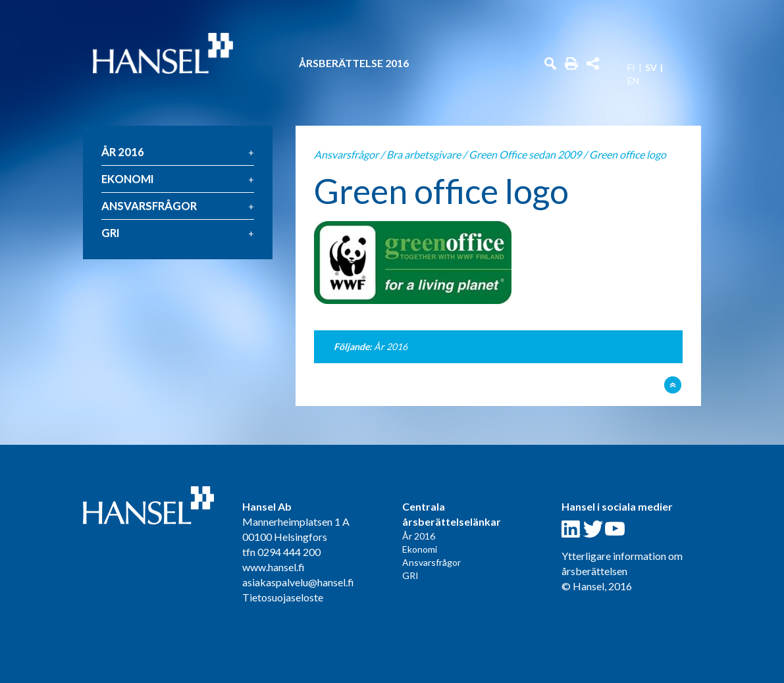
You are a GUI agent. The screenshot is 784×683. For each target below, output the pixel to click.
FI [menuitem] (631, 68)
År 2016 (123, 152)
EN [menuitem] (633, 81)
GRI (111, 233)
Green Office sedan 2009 (525, 154)
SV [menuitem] (651, 68)
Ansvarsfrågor (149, 206)
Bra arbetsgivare (424, 154)
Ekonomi (128, 179)
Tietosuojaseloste (283, 597)
